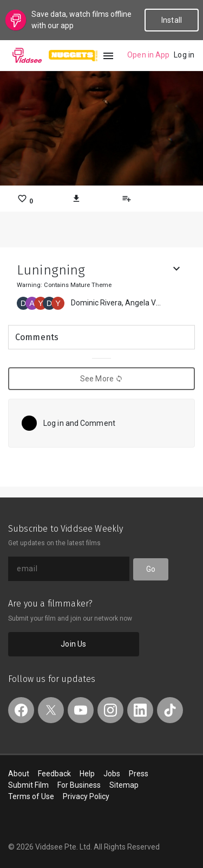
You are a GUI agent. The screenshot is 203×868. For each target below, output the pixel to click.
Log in (184, 55)
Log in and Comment (79, 423)
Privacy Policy (86, 796)
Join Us (73, 644)
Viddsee (27, 55)
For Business (79, 785)
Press (139, 774)
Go (151, 569)
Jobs (112, 774)
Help (87, 774)
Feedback (54, 774)
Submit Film (28, 785)
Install (172, 20)
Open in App (148, 55)
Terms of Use (31, 796)
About (19, 774)
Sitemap (124, 785)
